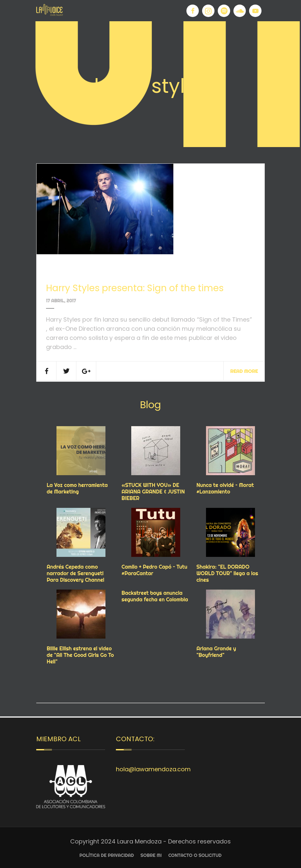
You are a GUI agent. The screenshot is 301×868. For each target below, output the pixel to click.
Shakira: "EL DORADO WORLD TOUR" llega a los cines (227, 573)
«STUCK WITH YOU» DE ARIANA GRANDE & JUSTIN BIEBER (153, 492)
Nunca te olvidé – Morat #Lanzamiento (225, 488)
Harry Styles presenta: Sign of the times (135, 288)
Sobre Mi (151, 855)
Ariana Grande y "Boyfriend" (216, 652)
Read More (244, 371)
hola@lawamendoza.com (153, 769)
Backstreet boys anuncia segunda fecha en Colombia (155, 596)
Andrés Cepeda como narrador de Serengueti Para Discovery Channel (75, 573)
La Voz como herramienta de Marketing (77, 488)
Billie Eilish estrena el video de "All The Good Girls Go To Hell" (80, 655)
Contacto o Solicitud (195, 855)
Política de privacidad (107, 855)
